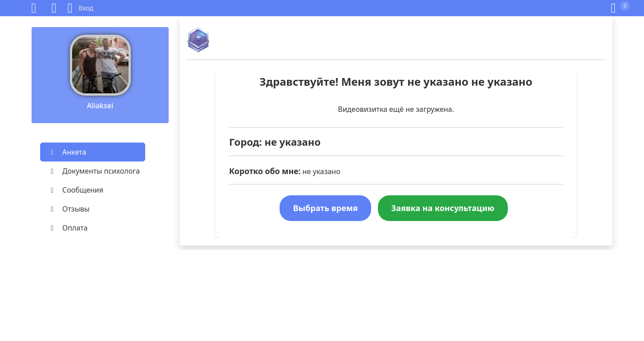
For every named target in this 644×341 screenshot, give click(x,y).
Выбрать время (326, 208)
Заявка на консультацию (443, 208)
